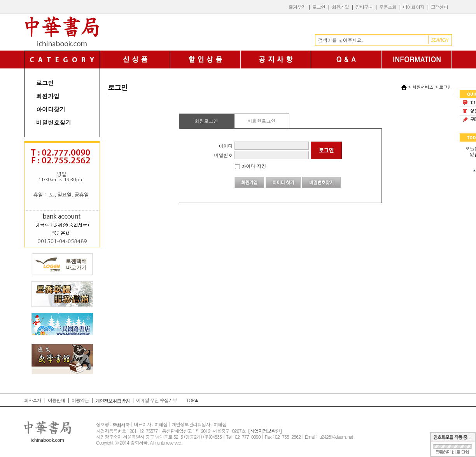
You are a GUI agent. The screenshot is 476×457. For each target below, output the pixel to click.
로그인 (319, 7)
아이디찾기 (51, 109)
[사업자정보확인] (265, 431)
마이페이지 (414, 7)
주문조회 (388, 7)
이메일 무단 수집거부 (157, 400)
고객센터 (439, 7)
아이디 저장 (251, 166)
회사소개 (33, 400)
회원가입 (340, 7)
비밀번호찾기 (54, 122)
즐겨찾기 (297, 7)
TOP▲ (192, 400)
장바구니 (364, 7)
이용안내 (56, 400)
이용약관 (80, 400)
